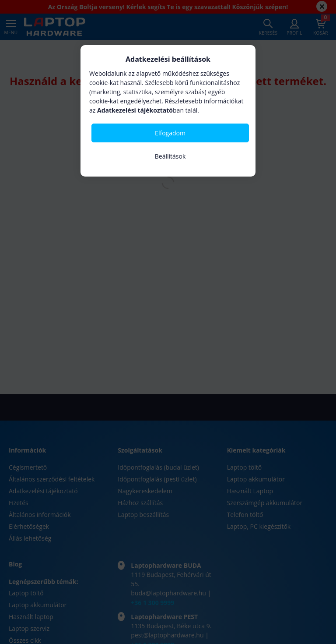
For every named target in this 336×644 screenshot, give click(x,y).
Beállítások (170, 156)
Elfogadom (170, 133)
